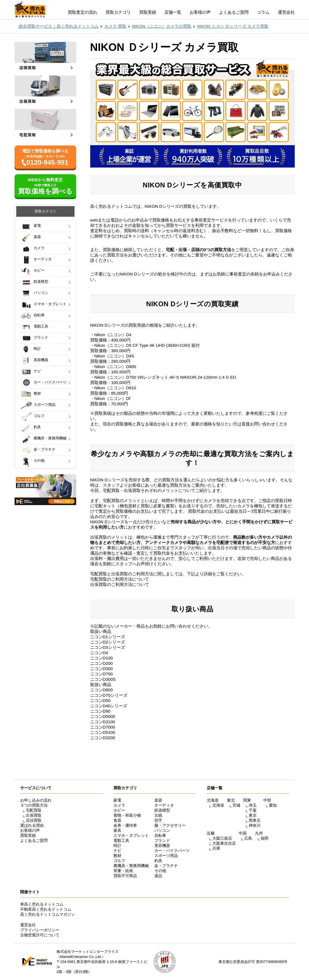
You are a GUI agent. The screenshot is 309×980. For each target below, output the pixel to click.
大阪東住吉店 (224, 843)
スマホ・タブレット (50, 304)
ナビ (37, 371)
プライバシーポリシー (40, 930)
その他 (39, 460)
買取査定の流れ (83, 12)
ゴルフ (39, 416)
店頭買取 (34, 820)
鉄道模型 (41, 281)
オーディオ (43, 259)
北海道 (218, 805)
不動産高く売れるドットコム (46, 909)
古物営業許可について (40, 935)
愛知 (273, 805)
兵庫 (216, 848)
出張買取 (34, 815)
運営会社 (286, 12)
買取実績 (148, 12)
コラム (263, 12)
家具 (117, 830)
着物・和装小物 (127, 815)
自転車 (39, 315)
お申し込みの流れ (36, 800)
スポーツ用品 (45, 405)
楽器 (37, 237)
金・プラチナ (45, 449)
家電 (37, 226)
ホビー (39, 270)
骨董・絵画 (123, 871)
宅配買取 (34, 810)
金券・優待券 (125, 825)
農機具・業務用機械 (50, 438)
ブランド (41, 337)
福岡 (264, 838)
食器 (117, 820)
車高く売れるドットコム (42, 904)
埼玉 (253, 805)
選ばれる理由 (32, 825)
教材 (37, 393)
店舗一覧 (173, 12)
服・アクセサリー (170, 825)
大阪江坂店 (222, 838)
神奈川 (255, 825)
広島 (248, 838)
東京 (253, 815)
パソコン (41, 293)
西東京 (255, 820)
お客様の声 (200, 12)
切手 (158, 820)
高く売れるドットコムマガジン (48, 914)
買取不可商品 (125, 876)
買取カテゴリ (118, 12)
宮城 (236, 805)
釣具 (37, 427)
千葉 (253, 810)
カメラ (39, 248)
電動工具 (41, 326)
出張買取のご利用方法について (120, 584)
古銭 (158, 815)
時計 (37, 349)
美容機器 (41, 360)
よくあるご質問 (234, 12)
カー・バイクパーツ (50, 382)
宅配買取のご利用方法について (120, 579)
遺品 (158, 876)
